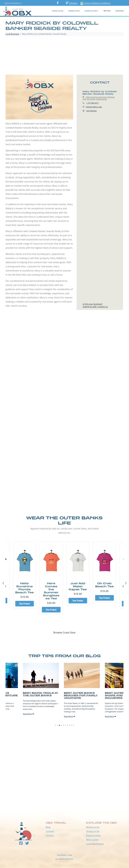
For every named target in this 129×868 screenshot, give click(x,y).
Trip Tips (107, 11)
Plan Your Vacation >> (13, 3)
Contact (50, 831)
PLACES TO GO (58, 11)
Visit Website (91, 111)
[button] (126, 583)
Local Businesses (95, 844)
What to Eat (92, 840)
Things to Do (93, 831)
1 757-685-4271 (93, 103)
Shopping (119, 11)
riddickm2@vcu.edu (94, 107)
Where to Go (93, 827)
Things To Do (74, 11)
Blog (48, 827)
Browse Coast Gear (64, 632)
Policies (50, 835)
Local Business (12, 34)
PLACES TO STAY (91, 11)
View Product (25, 604)
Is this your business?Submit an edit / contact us (95, 305)
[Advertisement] (64, 56)
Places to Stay (93, 835)
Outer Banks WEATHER (64, 799)
